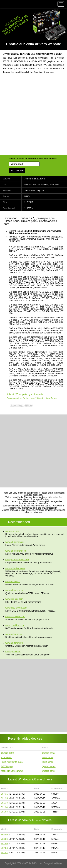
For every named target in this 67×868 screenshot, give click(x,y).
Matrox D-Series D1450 (12, 771)
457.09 (4, 844)
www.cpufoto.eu (13, 652)
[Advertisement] (33, 116)
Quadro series (49, 753)
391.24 (4, 807)
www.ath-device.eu (14, 590)
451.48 (4, 853)
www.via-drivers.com (15, 617)
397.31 (4, 794)
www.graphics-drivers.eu (17, 560)
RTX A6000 (7, 758)
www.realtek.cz (13, 581)
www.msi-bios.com (14, 599)
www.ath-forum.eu (14, 643)
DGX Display (7, 766)
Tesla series (48, 758)
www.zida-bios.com (15, 625)
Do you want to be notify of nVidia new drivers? (33, 159)
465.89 (4, 835)
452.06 (4, 848)
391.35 (4, 798)
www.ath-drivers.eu (14, 542)
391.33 (4, 803)
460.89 (4, 839)
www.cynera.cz (13, 531)
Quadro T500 (7, 753)
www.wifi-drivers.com (15, 568)
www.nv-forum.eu (14, 634)
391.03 (4, 812)
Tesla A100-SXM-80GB (12, 762)
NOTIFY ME (17, 171)
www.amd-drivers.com (16, 551)
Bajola (59, 863)
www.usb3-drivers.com (16, 608)
